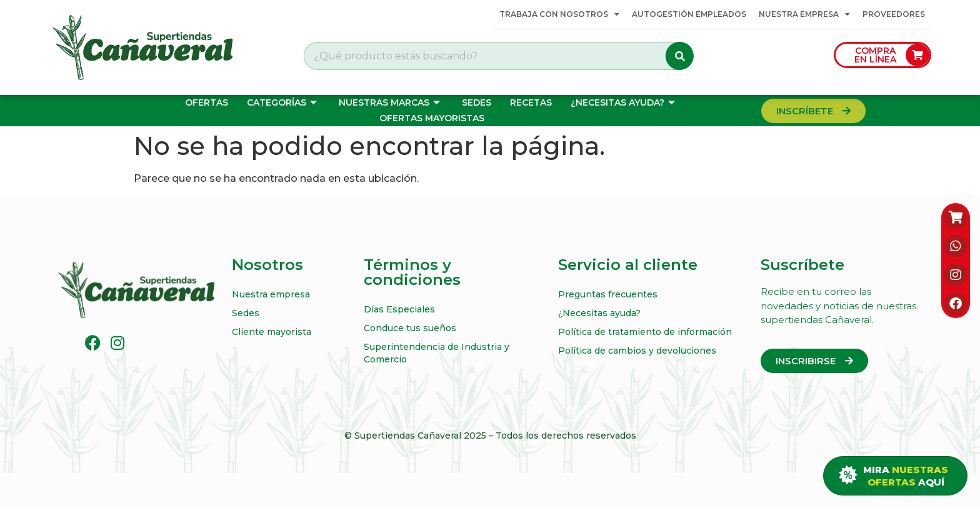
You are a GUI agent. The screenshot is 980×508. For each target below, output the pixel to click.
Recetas (531, 102)
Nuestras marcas (391, 102)
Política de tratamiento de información (645, 332)
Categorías (283, 102)
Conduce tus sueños (410, 328)
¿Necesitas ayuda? (624, 102)
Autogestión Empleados (689, 14)
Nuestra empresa (804, 14)
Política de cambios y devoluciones (637, 351)
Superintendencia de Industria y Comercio (437, 353)
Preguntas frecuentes (608, 294)
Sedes (477, 102)
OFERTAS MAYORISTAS (432, 118)
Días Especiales (399, 309)
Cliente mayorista (272, 332)
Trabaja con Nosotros (559, 14)
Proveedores (894, 14)
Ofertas (207, 102)
